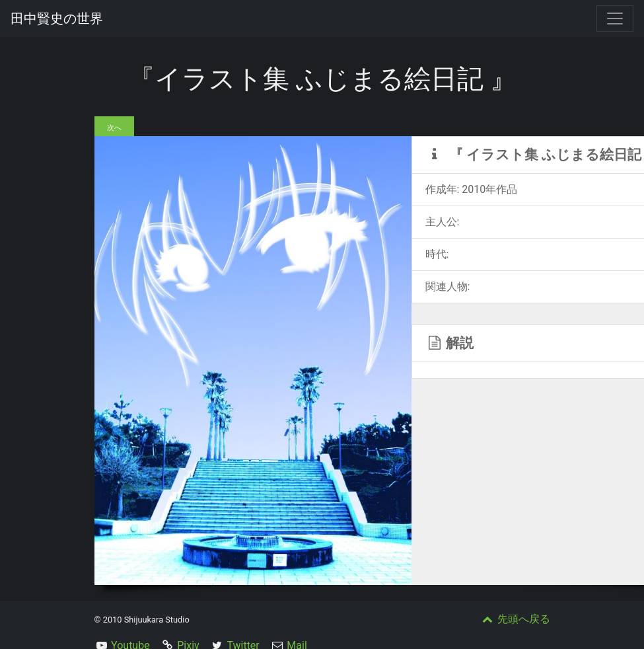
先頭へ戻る (515, 619)
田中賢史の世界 (57, 19)
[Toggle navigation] (615, 19)
